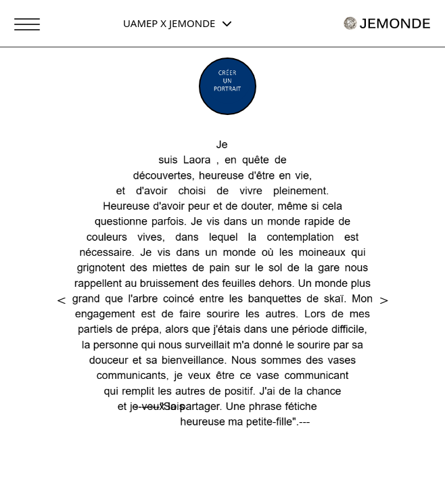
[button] (62, 301)
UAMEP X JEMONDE (178, 23)
